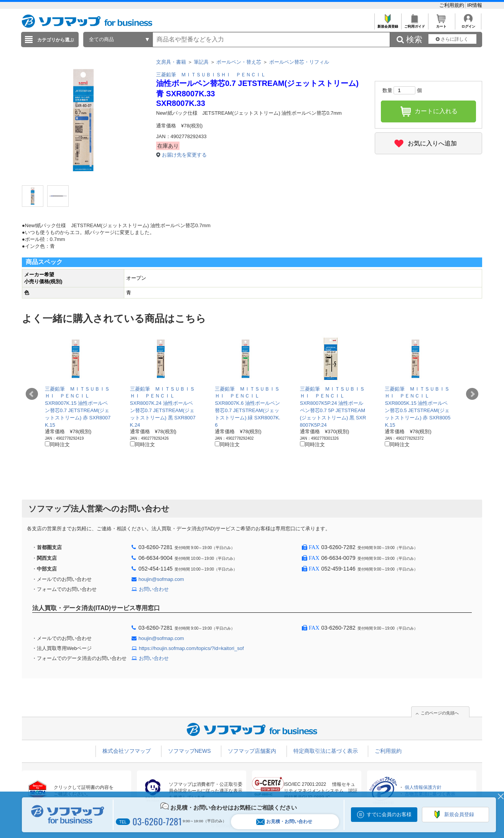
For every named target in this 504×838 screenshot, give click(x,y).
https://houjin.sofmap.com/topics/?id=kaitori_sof (191, 648)
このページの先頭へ (440, 713)
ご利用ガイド (414, 24)
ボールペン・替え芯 (239, 62)
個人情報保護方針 (423, 787)
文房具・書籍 (171, 62)
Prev (32, 394)
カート (441, 24)
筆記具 (201, 62)
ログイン (468, 24)
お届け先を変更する (184, 155)
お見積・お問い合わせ (284, 822)
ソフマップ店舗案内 (252, 751)
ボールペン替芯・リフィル (299, 62)
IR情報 (475, 5)
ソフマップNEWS (189, 751)
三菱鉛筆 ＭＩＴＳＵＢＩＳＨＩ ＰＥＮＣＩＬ (211, 75)
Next (472, 394)
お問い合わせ (154, 589)
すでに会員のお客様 (389, 814)
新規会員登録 (388, 24)
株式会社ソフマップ (127, 751)
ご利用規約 (452, 5)
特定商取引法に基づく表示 (326, 751)
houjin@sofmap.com (161, 579)
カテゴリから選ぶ (56, 40)
